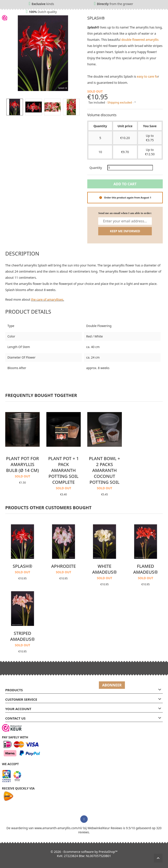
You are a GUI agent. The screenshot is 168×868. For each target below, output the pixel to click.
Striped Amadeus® (22, 636)
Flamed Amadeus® (146, 569)
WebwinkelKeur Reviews (105, 828)
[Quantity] (130, 168)
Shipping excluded (120, 102)
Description (22, 253)
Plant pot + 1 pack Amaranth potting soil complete (63, 470)
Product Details (28, 312)
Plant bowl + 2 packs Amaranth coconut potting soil (104, 470)
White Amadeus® (104, 569)
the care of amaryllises (47, 299)
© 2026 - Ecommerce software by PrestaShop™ (84, 852)
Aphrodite (64, 566)
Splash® (23, 566)
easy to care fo (147, 76)
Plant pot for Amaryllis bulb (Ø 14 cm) (22, 464)
